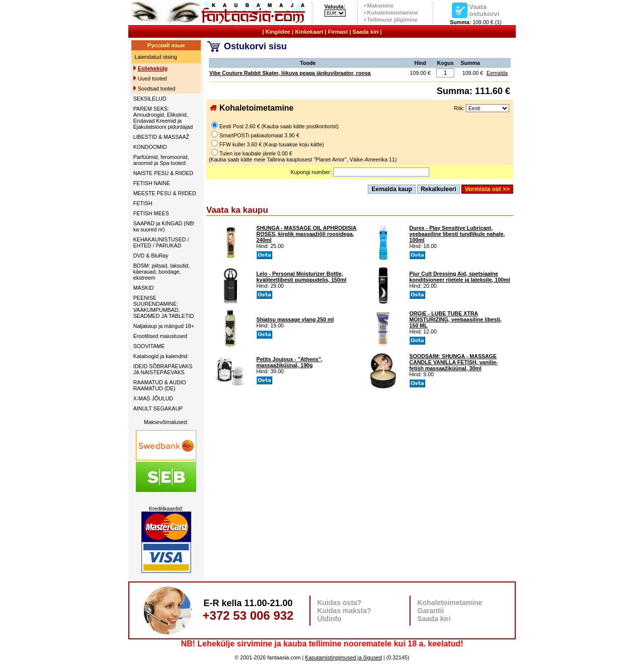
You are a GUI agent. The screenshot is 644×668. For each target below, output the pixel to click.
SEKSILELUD (150, 99)
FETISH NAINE (152, 183)
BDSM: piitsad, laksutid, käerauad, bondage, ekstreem (162, 272)
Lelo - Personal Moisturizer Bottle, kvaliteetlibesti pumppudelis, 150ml (302, 277)
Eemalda (497, 73)
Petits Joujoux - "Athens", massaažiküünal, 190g (290, 362)
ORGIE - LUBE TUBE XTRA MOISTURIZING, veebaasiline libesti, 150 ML (456, 319)
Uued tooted (152, 78)
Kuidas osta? (340, 603)
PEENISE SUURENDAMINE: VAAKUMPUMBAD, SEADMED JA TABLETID (164, 307)
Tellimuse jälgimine (393, 20)
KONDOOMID (150, 147)
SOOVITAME (149, 346)
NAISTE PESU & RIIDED (164, 173)
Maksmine (381, 6)
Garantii (431, 611)
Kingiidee (278, 32)
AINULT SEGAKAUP (158, 408)
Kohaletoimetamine (393, 13)
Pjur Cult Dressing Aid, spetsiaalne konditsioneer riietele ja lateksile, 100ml (460, 277)
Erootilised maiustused (160, 336)
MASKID (144, 288)
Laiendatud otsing (156, 57)
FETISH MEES (151, 213)
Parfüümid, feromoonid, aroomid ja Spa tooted (161, 160)
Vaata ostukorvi (485, 10)
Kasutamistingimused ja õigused (343, 657)
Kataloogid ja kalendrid (160, 356)
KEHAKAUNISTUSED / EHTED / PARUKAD (161, 242)
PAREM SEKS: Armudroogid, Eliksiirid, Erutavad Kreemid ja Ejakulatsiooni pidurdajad (163, 118)
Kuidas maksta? (344, 611)
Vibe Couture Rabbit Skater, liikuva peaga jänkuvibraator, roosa (290, 73)
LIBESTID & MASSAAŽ (161, 137)
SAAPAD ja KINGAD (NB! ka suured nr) (164, 226)
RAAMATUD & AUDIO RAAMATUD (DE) (160, 385)
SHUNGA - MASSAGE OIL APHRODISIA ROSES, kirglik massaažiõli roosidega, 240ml (307, 234)
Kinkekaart (309, 32)
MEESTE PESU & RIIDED (165, 193)
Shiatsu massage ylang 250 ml (295, 319)
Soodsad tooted (157, 89)
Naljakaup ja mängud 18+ (164, 326)
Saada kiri (366, 32)
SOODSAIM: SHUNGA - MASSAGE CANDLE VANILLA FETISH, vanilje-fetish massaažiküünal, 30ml (454, 362)
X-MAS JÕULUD (153, 398)
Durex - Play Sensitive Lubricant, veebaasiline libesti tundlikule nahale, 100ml (457, 234)
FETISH (143, 203)
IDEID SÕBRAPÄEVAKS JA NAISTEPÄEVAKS (163, 369)
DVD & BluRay (151, 256)
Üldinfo (330, 619)
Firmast (338, 32)
